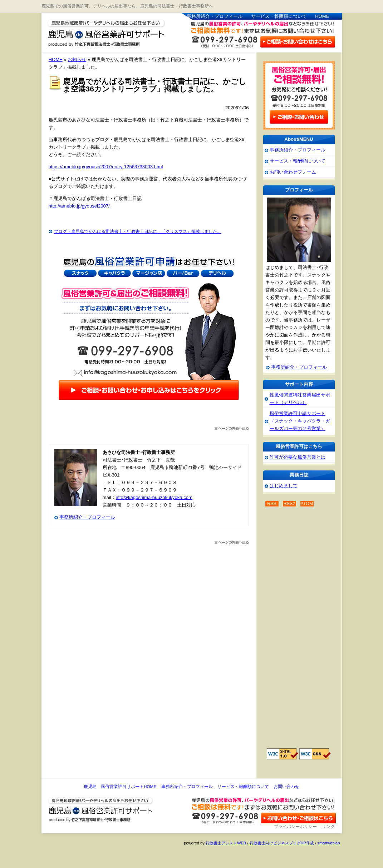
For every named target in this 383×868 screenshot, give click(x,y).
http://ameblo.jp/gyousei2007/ (79, 206)
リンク (328, 827)
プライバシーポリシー (295, 827)
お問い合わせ (286, 787)
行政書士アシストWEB (226, 843)
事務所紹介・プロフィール (215, 16)
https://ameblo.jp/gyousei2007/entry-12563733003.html (106, 167)
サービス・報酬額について (279, 16)
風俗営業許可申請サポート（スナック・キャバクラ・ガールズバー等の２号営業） (300, 421)
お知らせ (77, 59)
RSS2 (289, 504)
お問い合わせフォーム (293, 172)
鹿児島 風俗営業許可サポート (102, 30)
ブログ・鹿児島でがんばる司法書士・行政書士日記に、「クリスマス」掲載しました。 (138, 231)
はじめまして (284, 486)
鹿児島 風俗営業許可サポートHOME (120, 787)
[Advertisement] (292, 632)
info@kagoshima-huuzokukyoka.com (154, 497)
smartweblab (328, 843)
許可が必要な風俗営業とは (298, 457)
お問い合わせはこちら (297, 41)
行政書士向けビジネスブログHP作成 (282, 843)
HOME (322, 16)
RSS (272, 504)
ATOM (307, 504)
